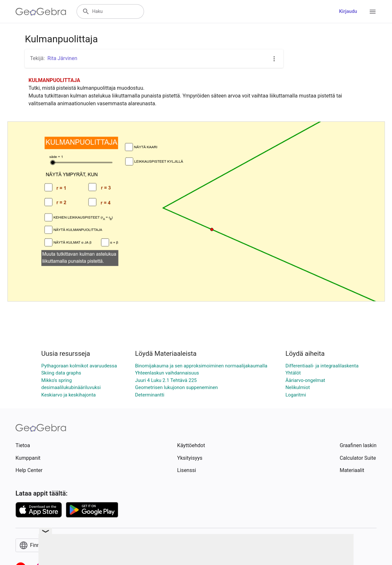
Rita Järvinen (62, 58)
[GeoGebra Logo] (41, 12)
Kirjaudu (348, 11)
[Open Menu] (373, 12)
